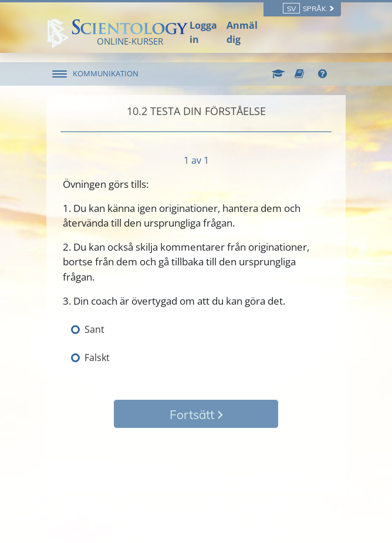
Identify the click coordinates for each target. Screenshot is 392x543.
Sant (94, 329)
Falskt (97, 357)
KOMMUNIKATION (106, 73)
